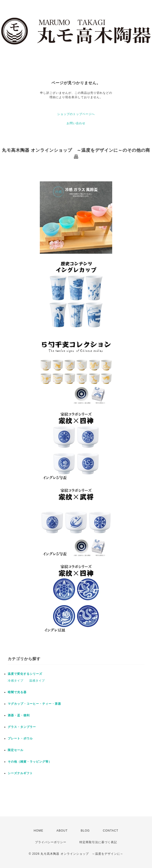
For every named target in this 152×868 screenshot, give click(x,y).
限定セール (16, 750)
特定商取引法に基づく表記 (98, 842)
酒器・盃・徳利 (19, 715)
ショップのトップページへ (76, 114)
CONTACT (111, 831)
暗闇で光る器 (17, 692)
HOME (39, 831)
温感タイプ (37, 681)
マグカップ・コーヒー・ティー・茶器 (34, 704)
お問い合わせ (76, 123)
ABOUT (62, 831)
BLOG (85, 831)
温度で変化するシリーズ (25, 674)
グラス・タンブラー (22, 727)
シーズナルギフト (20, 773)
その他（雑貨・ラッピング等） (30, 762)
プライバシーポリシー (51, 842)
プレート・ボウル (20, 738)
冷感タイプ (16, 681)
